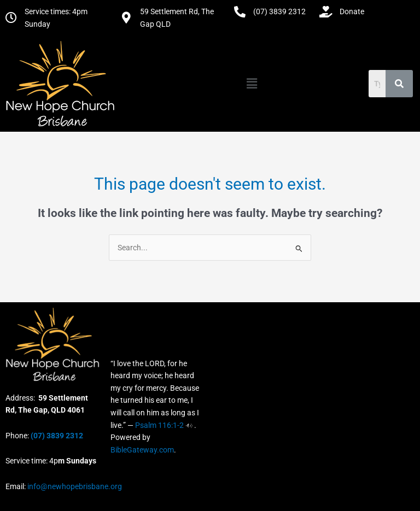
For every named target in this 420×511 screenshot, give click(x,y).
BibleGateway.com (142, 450)
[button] (252, 84)
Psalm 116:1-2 (159, 425)
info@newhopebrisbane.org (74, 486)
